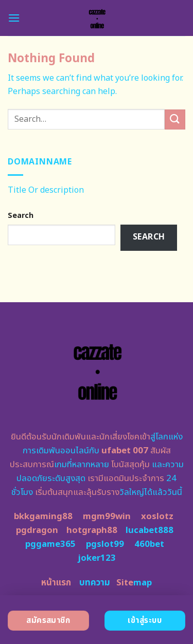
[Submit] (175, 119)
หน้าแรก (56, 583)
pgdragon (37, 530)
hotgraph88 (92, 530)
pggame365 (50, 544)
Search (21, 216)
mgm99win (107, 517)
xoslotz (157, 517)
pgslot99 (105, 544)
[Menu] (14, 18)
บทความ (95, 583)
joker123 (97, 558)
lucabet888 (150, 530)
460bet (149, 544)
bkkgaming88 (43, 517)
